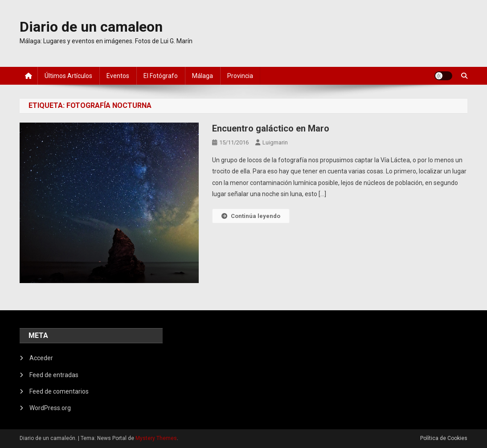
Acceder (41, 358)
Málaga (203, 76)
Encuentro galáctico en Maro (271, 128)
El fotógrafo (161, 76)
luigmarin (275, 142)
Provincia (240, 76)
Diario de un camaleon (91, 27)
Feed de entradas (54, 375)
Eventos (118, 76)
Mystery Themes (156, 438)
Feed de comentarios (59, 391)
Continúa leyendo (251, 216)
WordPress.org (50, 408)
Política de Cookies (444, 438)
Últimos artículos (68, 76)
